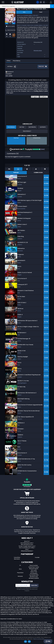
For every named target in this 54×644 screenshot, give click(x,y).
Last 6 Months (32, 127)
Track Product (27, 131)
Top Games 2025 (34, 575)
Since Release (11, 127)
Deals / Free (34, 572)
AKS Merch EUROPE (34, 578)
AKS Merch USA (34, 577)
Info (24, 12)
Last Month (43, 127)
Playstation (20, 573)
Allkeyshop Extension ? (27, 551)
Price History (17, 61)
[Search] (52, 6)
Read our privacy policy (39, 639)
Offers (9, 61)
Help (48, 641)
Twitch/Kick (17, 557)
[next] (14, 23)
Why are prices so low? (27, 544)
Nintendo (20, 576)
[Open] (3, 2)
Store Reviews (34, 573)
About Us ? (27, 541)
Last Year (22, 127)
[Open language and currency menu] (41, 2)
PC (20, 565)
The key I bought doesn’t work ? (27, 546)
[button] (51, 2)
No (29, 642)
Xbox (20, 569)
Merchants (17, 559)
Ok (25, 642)
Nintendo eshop (38, 51)
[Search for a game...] (27, 6)
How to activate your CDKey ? (27, 548)
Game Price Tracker (34, 567)
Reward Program (34, 569)
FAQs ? (27, 549)
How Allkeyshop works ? (27, 543)
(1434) (34, 149)
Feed (41, 12)
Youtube (37, 557)
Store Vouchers (34, 565)
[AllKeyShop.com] (18, 2)
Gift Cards (34, 570)
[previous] (7, 23)
